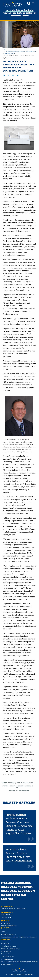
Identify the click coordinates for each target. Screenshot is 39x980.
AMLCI (3, 932)
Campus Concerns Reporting (10, 949)
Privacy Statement (7, 959)
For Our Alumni (6, 951)
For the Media (6, 954)
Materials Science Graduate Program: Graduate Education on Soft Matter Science (19, 13)
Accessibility (5, 943)
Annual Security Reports (9, 946)
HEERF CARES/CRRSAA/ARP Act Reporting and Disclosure (19, 962)
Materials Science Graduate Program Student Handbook (19, 937)
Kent (4, 49)
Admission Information (8, 934)
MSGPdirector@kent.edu (9, 925)
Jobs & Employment (8, 956)
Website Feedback (7, 964)
